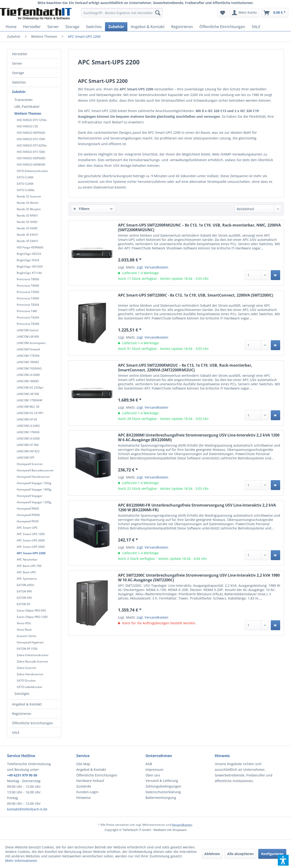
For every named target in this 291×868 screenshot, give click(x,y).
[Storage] (72, 27)
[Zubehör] (116, 27)
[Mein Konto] (245, 13)
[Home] (11, 27)
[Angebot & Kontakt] (148, 27)
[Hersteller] (32, 27)
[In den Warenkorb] (275, 275)
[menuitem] (122, 13)
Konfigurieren (272, 854)
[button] (283, 860)
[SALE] (256, 27)
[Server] (53, 27)
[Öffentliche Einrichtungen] (222, 27)
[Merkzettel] (223, 13)
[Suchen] (158, 13)
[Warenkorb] (275, 13)
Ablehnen (212, 854)
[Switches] (94, 27)
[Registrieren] (182, 27)
